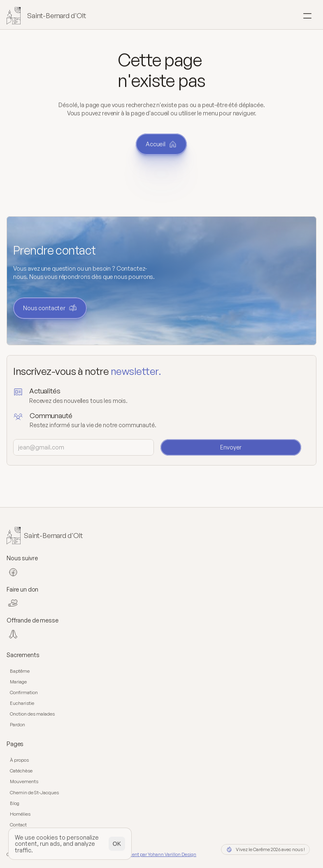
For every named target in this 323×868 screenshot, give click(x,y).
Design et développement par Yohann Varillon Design (141, 854)
